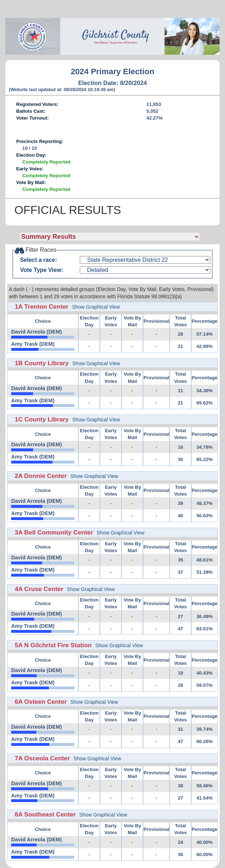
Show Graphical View (96, 307)
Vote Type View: (42, 270)
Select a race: (39, 260)
